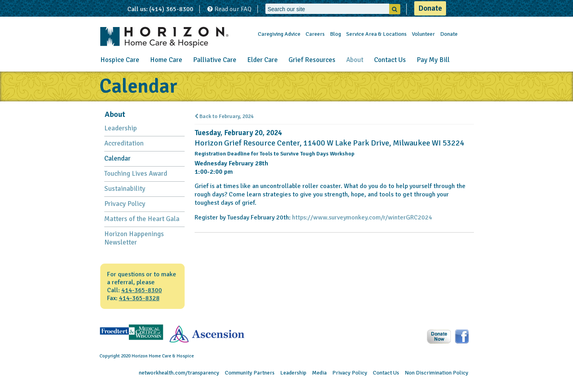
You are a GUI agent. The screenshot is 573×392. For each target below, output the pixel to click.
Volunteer (423, 34)
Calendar (117, 158)
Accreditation (124, 143)
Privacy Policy (125, 204)
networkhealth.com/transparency (179, 373)
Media (319, 373)
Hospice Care (120, 60)
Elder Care (262, 60)
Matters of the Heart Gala (142, 219)
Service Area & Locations (376, 34)
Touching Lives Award (136, 174)
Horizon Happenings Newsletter (134, 238)
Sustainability (125, 189)
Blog (335, 34)
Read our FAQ (229, 9)
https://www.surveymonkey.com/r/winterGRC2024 (362, 217)
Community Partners (250, 373)
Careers (315, 34)
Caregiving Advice (279, 34)
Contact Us (390, 60)
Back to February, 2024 (224, 116)
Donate (430, 8)
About (355, 60)
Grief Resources (312, 60)
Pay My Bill (433, 60)
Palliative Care (215, 60)
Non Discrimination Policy (437, 373)
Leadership (121, 128)
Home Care (166, 60)
